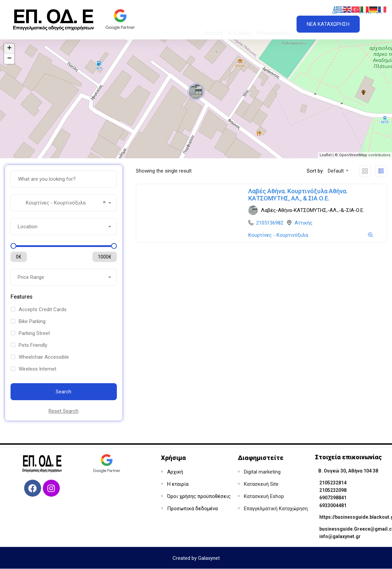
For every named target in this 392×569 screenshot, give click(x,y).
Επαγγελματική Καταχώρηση (276, 509)
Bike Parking (32, 321)
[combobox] (64, 203)
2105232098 (333, 490)
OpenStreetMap (353, 155)
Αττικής (304, 223)
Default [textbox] (336, 171)
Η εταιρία (239, 22)
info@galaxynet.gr (340, 536)
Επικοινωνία (273, 22)
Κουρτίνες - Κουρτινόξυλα (278, 235)
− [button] (9, 59)
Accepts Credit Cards (43, 309)
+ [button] (9, 49)
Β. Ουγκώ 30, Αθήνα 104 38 (348, 471)
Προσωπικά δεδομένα (192, 509)
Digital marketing (262, 472)
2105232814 (333, 483)
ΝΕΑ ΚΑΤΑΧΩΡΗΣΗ (328, 24)
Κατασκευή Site (261, 484)
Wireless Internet (38, 369)
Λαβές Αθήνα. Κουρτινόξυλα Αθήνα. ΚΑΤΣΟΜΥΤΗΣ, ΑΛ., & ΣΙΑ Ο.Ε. (298, 195)
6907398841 (333, 498)
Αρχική (214, 22)
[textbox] (64, 227)
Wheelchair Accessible (44, 357)
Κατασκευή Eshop (264, 496)
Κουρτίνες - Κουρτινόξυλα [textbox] (62, 202)
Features (22, 297)
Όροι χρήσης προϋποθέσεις (199, 496)
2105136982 (270, 223)
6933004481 (333, 505)
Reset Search (64, 411)
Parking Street (34, 333)
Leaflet (326, 155)
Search (64, 392)
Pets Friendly (33, 345)
